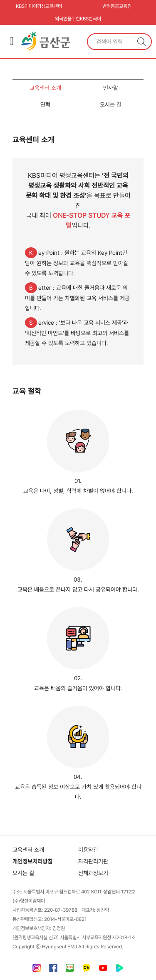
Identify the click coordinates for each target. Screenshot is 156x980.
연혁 (45, 104)
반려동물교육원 (117, 6)
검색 (141, 42)
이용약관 (88, 850)
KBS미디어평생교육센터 (39, 6)
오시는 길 (111, 104)
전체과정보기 (93, 873)
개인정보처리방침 (32, 861)
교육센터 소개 (45, 88)
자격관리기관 (93, 861)
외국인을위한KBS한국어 (78, 19)
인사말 (111, 88)
